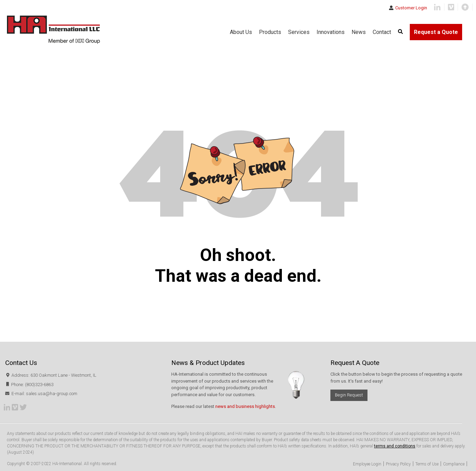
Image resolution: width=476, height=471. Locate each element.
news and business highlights (245, 406)
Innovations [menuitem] (331, 32)
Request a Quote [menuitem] (436, 32)
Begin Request (349, 395)
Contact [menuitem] (382, 32)
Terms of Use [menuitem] (427, 464)
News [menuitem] (359, 32)
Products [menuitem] (270, 32)
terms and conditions (395, 446)
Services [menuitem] (299, 32)
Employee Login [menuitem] (367, 464)
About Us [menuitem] (241, 32)
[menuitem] (400, 32)
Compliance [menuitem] (454, 464)
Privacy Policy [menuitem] (398, 464)
